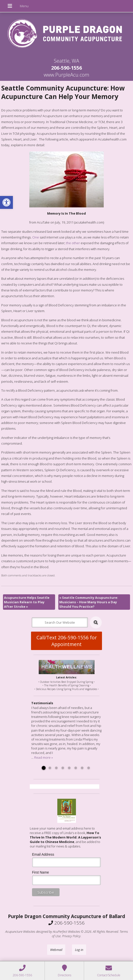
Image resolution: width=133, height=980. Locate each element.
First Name (40, 872)
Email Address (43, 854)
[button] (6, 202)
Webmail (56, 950)
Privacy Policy (71, 936)
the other (73, 243)
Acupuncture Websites (20, 932)
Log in (79, 950)
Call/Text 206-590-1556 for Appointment (67, 641)
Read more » (44, 757)
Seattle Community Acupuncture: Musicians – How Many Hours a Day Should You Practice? (89, 602)
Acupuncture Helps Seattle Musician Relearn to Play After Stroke (27, 602)
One (36, 237)
